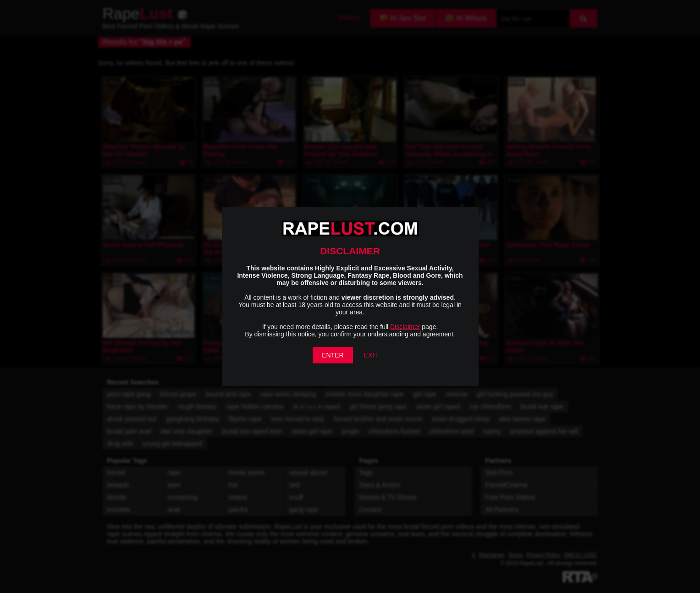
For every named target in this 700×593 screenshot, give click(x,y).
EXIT (371, 355)
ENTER (333, 355)
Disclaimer (405, 327)
